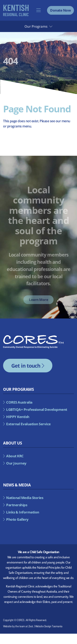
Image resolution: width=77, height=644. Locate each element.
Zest (31, 626)
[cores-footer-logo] (33, 337)
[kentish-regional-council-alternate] (16, 6)
